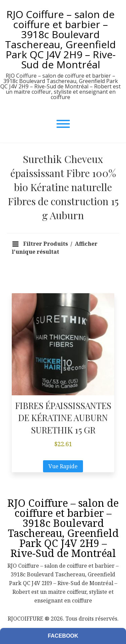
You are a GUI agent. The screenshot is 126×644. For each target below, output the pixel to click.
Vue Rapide (63, 466)
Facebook (63, 636)
